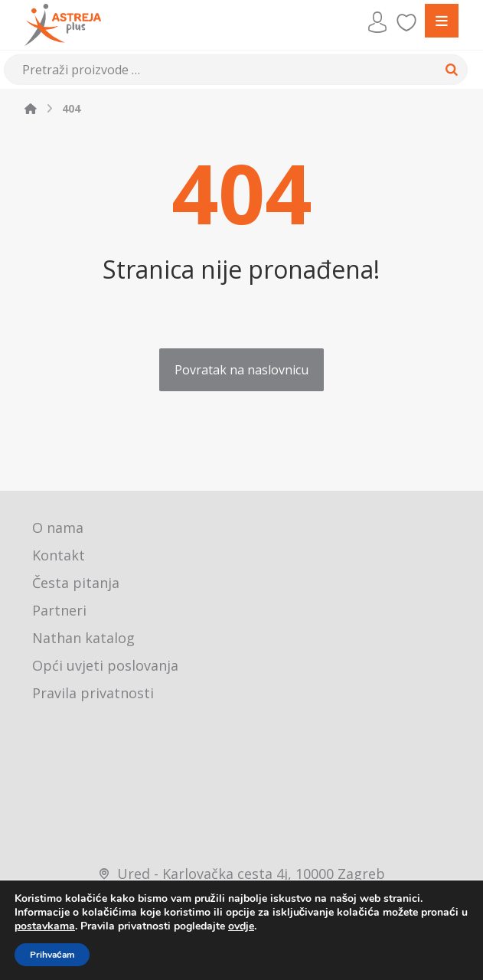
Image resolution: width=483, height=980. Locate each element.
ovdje (241, 926)
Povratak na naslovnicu (241, 370)
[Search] (452, 70)
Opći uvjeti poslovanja (105, 665)
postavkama (45, 926)
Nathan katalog (83, 638)
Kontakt (59, 555)
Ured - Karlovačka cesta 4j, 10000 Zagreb (241, 874)
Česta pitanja (76, 583)
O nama (58, 528)
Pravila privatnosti (93, 693)
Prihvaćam (52, 955)
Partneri (59, 610)
